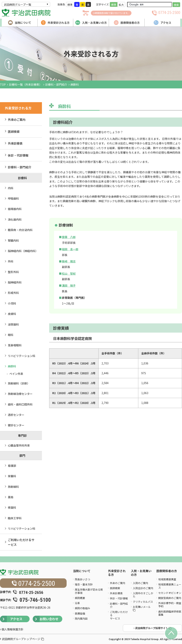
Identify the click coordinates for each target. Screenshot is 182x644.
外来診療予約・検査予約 (170, 605)
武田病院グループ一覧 (18, 5)
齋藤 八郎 (69, 237)
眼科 (11, 335)
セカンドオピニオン (170, 593)
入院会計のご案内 (143, 588)
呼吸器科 (13, 198)
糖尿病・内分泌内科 (20, 230)
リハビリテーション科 (22, 356)
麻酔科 (12, 366)
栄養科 (12, 476)
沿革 (77, 603)
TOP (3, 84)
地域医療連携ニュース (170, 586)
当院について (82, 571)
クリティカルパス (143, 602)
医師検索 (14, 132)
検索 (176, 5)
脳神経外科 (15, 282)
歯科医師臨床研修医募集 (170, 613)
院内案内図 (81, 619)
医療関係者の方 (167, 571)
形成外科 (13, 293)
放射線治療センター (20, 394)
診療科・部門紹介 (56, 84)
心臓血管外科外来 (19, 445)
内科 (11, 188)
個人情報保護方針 (12, 629)
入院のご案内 (140, 583)
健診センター (16, 425)
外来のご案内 (17, 120)
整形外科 (13, 272)
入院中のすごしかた (143, 595)
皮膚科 (12, 314)
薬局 (11, 497)
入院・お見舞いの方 (141, 573)
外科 (11, 261)
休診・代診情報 (18, 155)
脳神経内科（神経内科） (23, 251)
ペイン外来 (16, 374)
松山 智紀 (69, 273)
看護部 (12, 466)
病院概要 (80, 598)
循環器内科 (15, 209)
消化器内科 (15, 219)
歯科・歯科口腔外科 (20, 404)
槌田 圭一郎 (70, 249)
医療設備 (80, 613)
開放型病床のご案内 (170, 598)
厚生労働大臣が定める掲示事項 (89, 591)
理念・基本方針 (84, 584)
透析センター (16, 415)
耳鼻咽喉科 (15, 345)
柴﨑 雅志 (69, 261)
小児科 (12, 303)
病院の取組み (82, 608)
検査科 (12, 507)
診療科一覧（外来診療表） (25, 84)
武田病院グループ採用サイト (152, 628)
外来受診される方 (117, 573)
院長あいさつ (82, 579)
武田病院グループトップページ (23, 639)
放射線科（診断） (19, 383)
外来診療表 (15, 143)
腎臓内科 (13, 240)
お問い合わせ (46, 619)
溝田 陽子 (69, 285)
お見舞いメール (142, 608)
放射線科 (13, 487)
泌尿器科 (13, 324)
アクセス (11, 619)
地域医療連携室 (167, 579)
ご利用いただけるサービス (21, 542)
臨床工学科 (15, 518)
